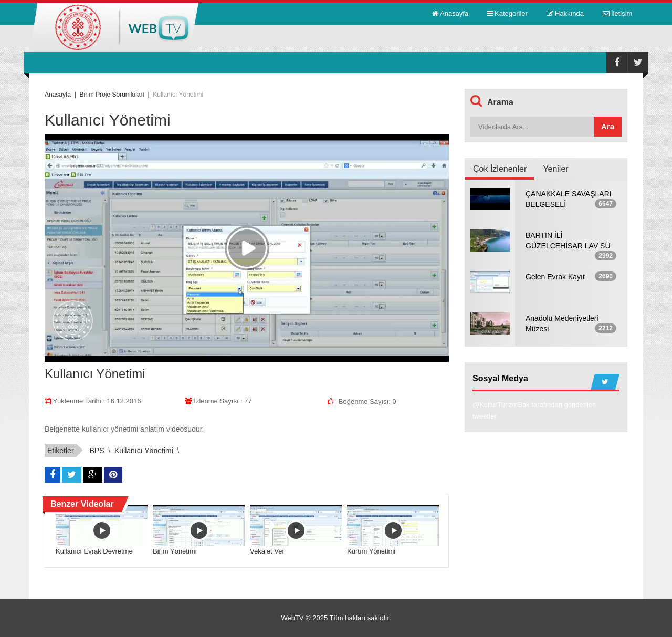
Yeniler (555, 169)
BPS (97, 451)
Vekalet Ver (267, 551)
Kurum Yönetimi (371, 551)
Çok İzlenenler (500, 169)
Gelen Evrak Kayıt (555, 277)
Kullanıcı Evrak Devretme (94, 551)
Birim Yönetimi (175, 551)
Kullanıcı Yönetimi (144, 451)
